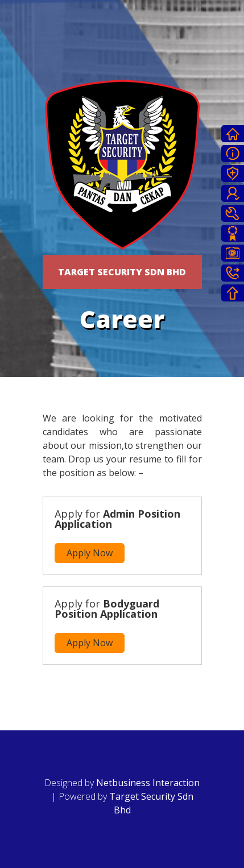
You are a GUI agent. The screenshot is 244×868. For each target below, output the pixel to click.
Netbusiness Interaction (148, 783)
